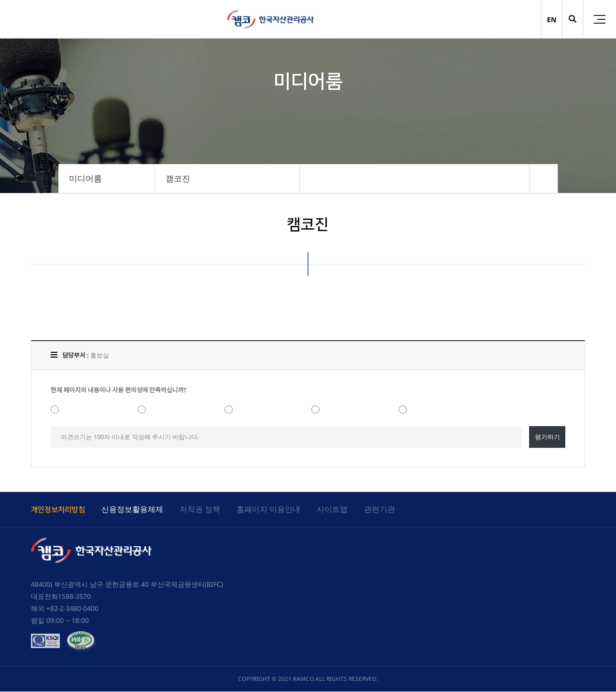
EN (552, 20)
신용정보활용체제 (132, 509)
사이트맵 (332, 509)
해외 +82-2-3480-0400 (65, 609)
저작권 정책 (200, 509)
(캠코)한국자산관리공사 (270, 19)
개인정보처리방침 (58, 510)
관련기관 (379, 509)
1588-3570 (74, 597)
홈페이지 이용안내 (268, 509)
